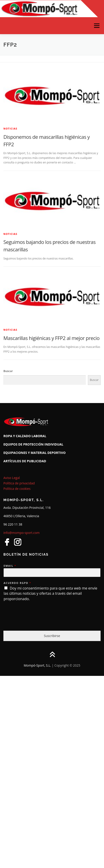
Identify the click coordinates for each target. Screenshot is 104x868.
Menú (96, 26)
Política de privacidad (19, 483)
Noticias (10, 129)
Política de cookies (17, 489)
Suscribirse (52, 636)
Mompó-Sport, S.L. (37, 665)
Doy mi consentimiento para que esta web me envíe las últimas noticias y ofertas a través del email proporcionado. (50, 594)
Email (10, 566)
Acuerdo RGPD (17, 583)
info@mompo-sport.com (22, 533)
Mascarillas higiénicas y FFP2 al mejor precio (51, 338)
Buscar (8, 371)
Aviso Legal (12, 478)
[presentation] (38, 623)
